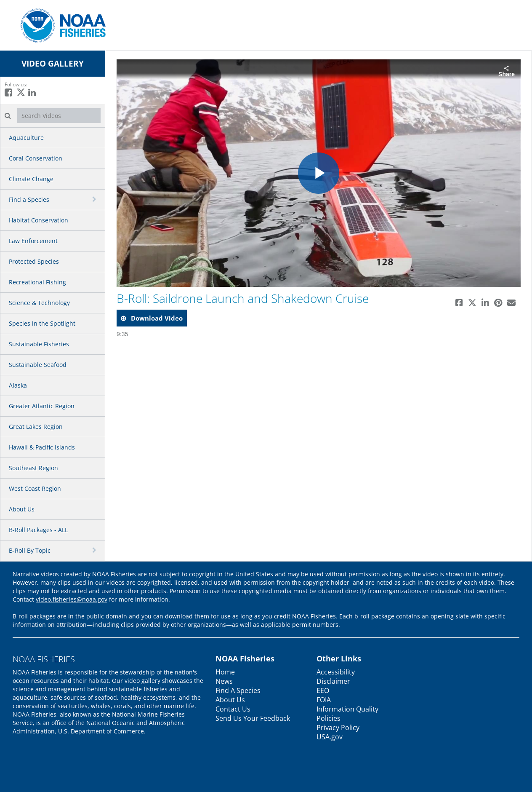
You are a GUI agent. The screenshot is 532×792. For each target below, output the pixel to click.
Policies (329, 718)
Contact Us (233, 709)
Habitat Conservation (39, 220)
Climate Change (31, 179)
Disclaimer (333, 681)
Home (225, 672)
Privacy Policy (338, 728)
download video (156, 318)
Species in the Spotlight (42, 323)
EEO (323, 690)
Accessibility (336, 672)
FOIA (324, 700)
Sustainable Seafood (38, 365)
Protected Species (34, 261)
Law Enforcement (33, 241)
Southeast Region (33, 468)
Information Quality (347, 709)
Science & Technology (39, 303)
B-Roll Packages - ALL (38, 530)
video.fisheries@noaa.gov (72, 599)
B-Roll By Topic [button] (30, 550)
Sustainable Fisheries (39, 344)
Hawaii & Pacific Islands (42, 447)
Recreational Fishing (37, 282)
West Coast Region (35, 488)
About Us (22, 509)
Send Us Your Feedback (253, 718)
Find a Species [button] (29, 199)
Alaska (18, 385)
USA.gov (330, 737)
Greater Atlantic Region (42, 406)
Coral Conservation (36, 158)
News (224, 681)
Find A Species (238, 690)
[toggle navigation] (95, 199)
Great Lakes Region (36, 427)
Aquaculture (26, 138)
